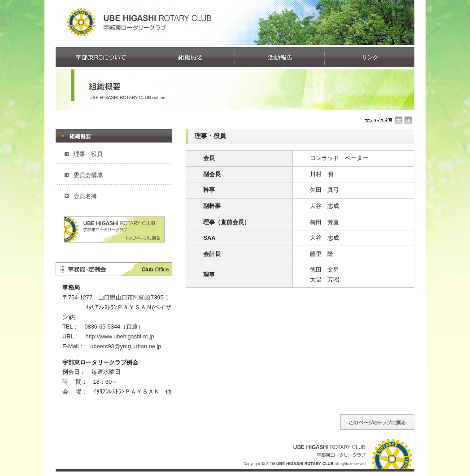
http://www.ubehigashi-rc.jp (120, 336)
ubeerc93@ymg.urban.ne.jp (126, 346)
